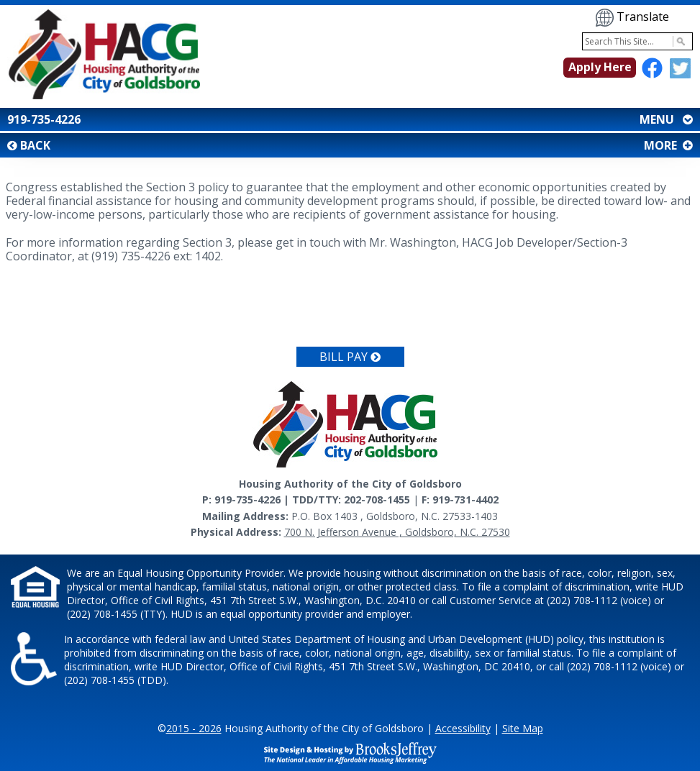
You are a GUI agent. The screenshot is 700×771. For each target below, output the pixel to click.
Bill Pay (350, 357)
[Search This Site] (637, 41)
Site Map (523, 728)
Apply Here (600, 67)
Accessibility (463, 728)
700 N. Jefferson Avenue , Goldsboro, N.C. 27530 (397, 532)
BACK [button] (29, 145)
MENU (665, 119)
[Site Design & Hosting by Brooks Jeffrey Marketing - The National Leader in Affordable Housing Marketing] (350, 752)
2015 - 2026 (194, 728)
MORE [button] (667, 145)
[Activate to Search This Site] (679, 41)
